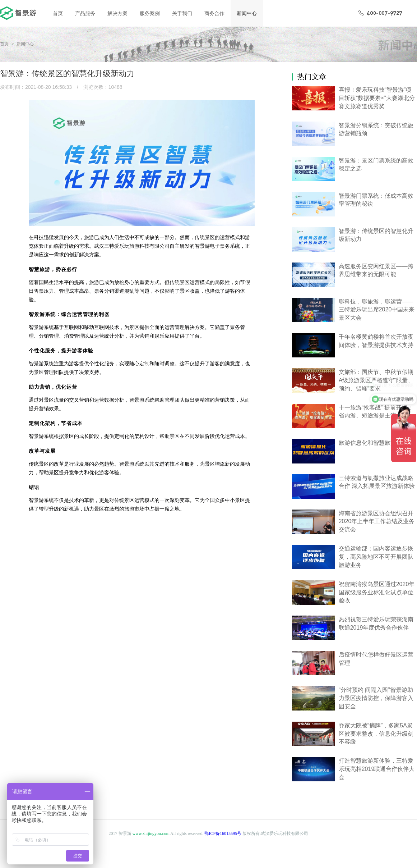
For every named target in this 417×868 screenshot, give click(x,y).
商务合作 (214, 13)
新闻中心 (247, 13)
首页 (58, 13)
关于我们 (182, 13)
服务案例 (150, 13)
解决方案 (117, 13)
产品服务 (85, 13)
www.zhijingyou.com (151, 833)
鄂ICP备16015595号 (223, 833)
